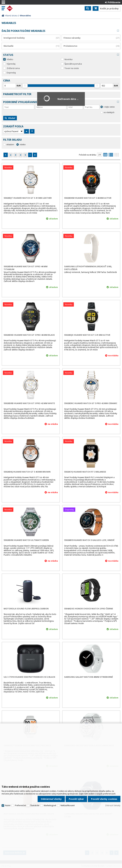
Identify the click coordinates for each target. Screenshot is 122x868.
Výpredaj (11, 64)
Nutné (8, 805)
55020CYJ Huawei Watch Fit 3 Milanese (85, 472)
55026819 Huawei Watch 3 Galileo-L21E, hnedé (89, 540)
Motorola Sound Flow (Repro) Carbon (26, 609)
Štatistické (35, 805)
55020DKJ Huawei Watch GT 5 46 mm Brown (27, 472)
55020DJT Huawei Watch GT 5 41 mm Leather (28, 198)
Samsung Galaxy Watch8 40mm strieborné (88, 677)
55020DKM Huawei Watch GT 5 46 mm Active (88, 198)
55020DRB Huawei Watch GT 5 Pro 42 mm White (29, 403)
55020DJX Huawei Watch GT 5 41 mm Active (87, 335)
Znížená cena (13, 68)
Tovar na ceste (72, 68)
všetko (23, 145)
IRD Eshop (16, 8)
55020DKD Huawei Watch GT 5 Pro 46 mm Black (29, 335)
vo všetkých (109, 112)
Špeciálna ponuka (73, 64)
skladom (10, 145)
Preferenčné (20, 805)
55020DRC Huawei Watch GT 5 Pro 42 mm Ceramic (91, 403)
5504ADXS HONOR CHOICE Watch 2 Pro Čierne (89, 609)
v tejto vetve (109, 107)
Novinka (68, 59)
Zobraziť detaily (113, 805)
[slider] (25, 86)
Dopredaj (11, 73)
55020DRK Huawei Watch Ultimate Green (26, 540)
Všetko (10, 59)
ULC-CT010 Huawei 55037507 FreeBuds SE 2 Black (29, 677)
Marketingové (50, 805)
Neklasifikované (68, 805)
